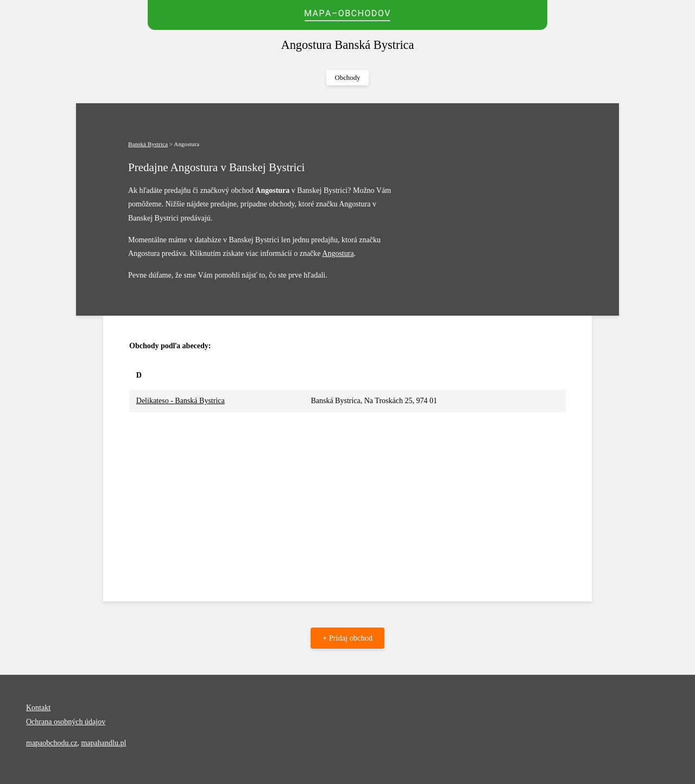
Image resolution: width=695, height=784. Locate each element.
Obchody (348, 78)
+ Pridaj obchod (347, 638)
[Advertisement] (347, 494)
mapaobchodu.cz (52, 743)
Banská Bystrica (148, 144)
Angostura (338, 253)
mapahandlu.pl (103, 743)
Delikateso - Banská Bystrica (181, 401)
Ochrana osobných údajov (66, 722)
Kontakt (38, 708)
